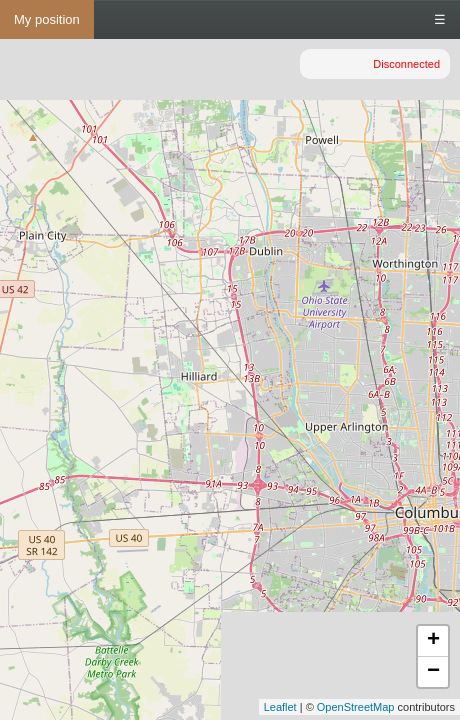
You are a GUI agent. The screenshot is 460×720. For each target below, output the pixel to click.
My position (47, 19)
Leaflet (280, 707)
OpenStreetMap (356, 707)
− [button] (433, 672)
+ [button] (433, 641)
